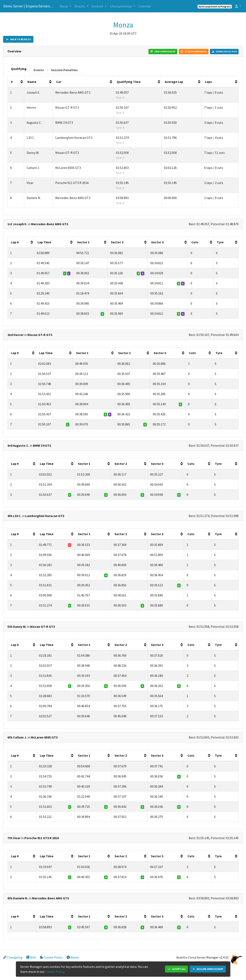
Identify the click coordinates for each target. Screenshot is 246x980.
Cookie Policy (51, 957)
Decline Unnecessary (208, 969)
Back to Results (18, 39)
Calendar (145, 6)
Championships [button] (121, 6)
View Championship (163, 51)
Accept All (177, 969)
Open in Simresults (194, 51)
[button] (238, 6)
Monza (123, 25)
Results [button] (80, 6)
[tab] (19, 69)
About (73, 957)
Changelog (13, 957)
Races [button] (64, 6)
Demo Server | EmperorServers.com (29, 6)
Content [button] (98, 6)
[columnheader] (16, 82)
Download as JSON (224, 51)
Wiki (31, 957)
